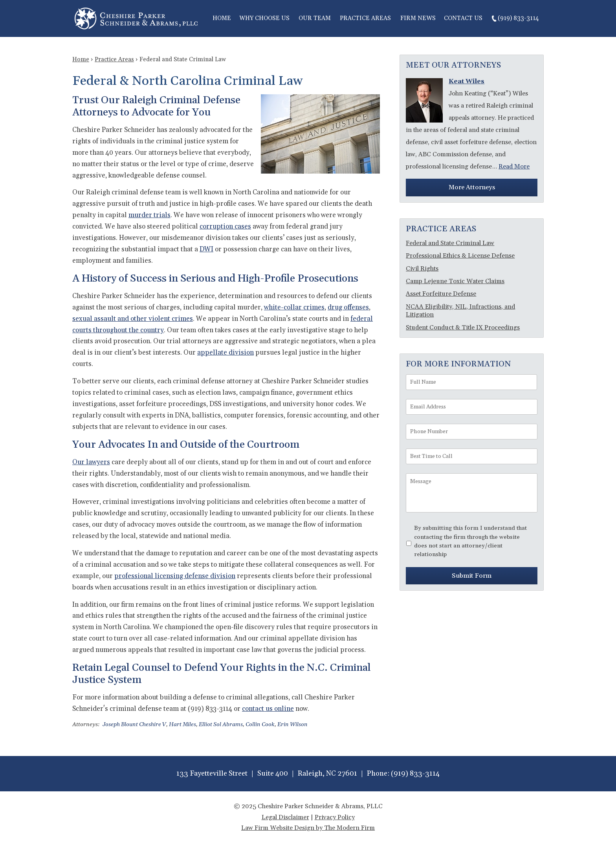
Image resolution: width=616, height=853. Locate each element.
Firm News (418, 18)
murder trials (149, 215)
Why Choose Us (264, 18)
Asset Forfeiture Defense (441, 294)
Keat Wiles (467, 81)
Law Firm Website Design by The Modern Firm (308, 828)
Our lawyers (91, 462)
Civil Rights (422, 269)
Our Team (315, 18)
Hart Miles (182, 725)
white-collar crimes (294, 308)
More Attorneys (472, 187)
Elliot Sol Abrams (221, 725)
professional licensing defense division (175, 576)
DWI (206, 249)
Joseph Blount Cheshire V (134, 725)
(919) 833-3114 (518, 18)
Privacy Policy (335, 817)
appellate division (225, 353)
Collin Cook (260, 725)
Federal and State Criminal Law (450, 243)
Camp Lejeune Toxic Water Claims (455, 281)
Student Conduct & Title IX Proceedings (463, 328)
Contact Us (463, 18)
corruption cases (225, 227)
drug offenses (348, 308)
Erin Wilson (292, 725)
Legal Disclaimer (285, 817)
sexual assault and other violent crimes (133, 319)
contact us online (268, 709)
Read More (514, 167)
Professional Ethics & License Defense (460, 256)
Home (222, 18)
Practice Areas (365, 18)
